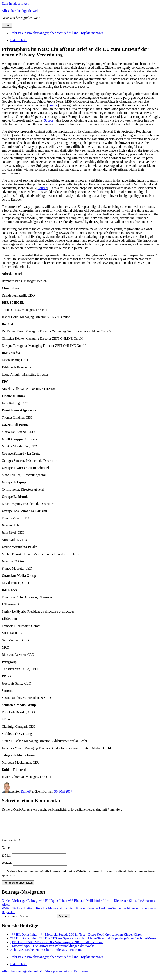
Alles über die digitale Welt (20, 11)
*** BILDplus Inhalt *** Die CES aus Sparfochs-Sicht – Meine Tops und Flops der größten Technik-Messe (83, 943)
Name (6, 853)
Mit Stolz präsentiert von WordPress (64, 976)
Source (53, 105)
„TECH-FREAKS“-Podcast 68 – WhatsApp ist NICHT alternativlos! (57, 947)
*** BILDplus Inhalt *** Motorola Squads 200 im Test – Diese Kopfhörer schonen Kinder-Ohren (76, 940)
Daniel (25, 791)
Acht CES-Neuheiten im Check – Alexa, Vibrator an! (46, 955)
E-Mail (6, 860)
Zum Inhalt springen (16, 3)
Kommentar (11, 845)
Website (7, 868)
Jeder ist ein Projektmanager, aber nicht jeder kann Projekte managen (57, 33)
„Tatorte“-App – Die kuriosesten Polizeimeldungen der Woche (52, 951)
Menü (7, 25)
